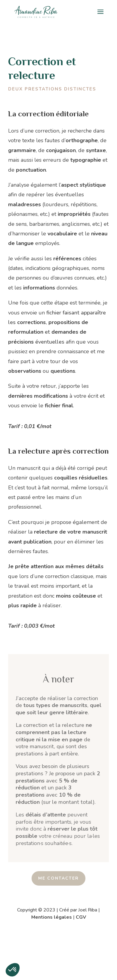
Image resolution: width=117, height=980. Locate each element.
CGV (81, 917)
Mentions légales (52, 917)
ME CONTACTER (58, 878)
